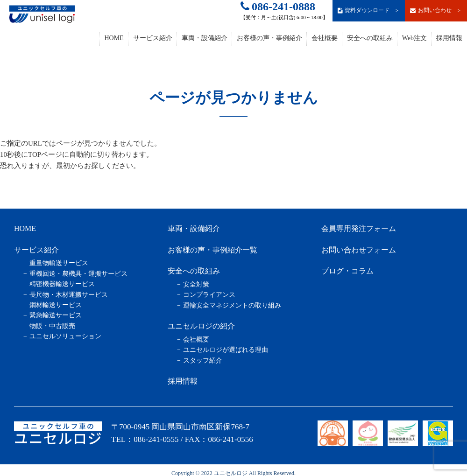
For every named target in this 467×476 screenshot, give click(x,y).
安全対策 (196, 284)
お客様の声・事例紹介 (269, 38)
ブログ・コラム (347, 271)
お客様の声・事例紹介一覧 (212, 250)
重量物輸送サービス (59, 263)
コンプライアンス (209, 295)
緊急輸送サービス (56, 315)
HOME (114, 38)
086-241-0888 (278, 7)
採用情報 (449, 38)
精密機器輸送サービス (62, 284)
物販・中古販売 (52, 326)
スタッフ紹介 (203, 360)
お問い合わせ (436, 10)
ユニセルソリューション (65, 336)
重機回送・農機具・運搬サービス (78, 274)
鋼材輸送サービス (56, 305)
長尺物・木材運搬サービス (69, 295)
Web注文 (414, 38)
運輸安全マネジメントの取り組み (232, 305)
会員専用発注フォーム (359, 228)
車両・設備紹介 (205, 38)
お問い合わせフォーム (359, 250)
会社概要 (325, 38)
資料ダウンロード (368, 10)
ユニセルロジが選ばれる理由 (226, 350)
